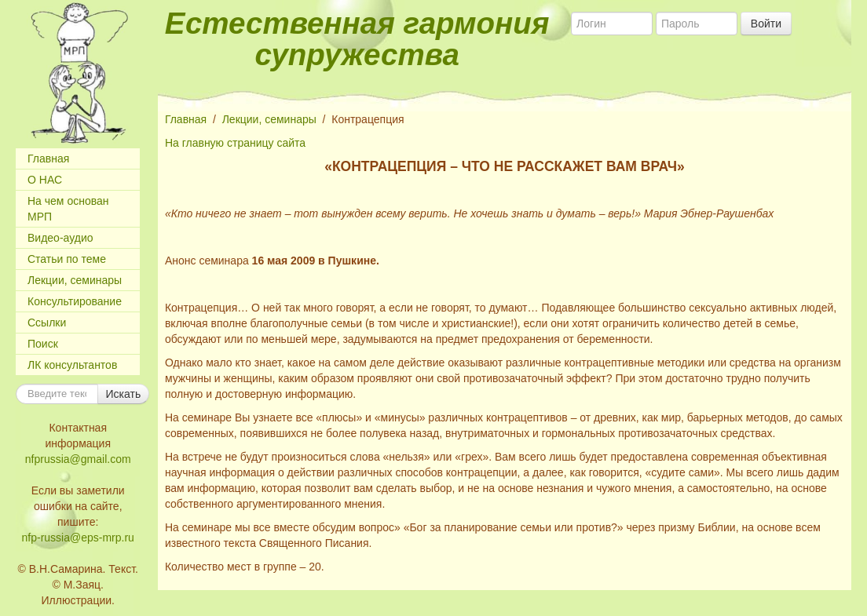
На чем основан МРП (68, 209)
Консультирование (75, 301)
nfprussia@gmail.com (78, 459)
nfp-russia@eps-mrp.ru (78, 538)
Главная (48, 159)
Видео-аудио (60, 238)
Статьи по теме (67, 259)
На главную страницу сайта (235, 143)
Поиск (43, 344)
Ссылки (47, 323)
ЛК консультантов (72, 365)
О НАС (45, 180)
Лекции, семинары (75, 280)
